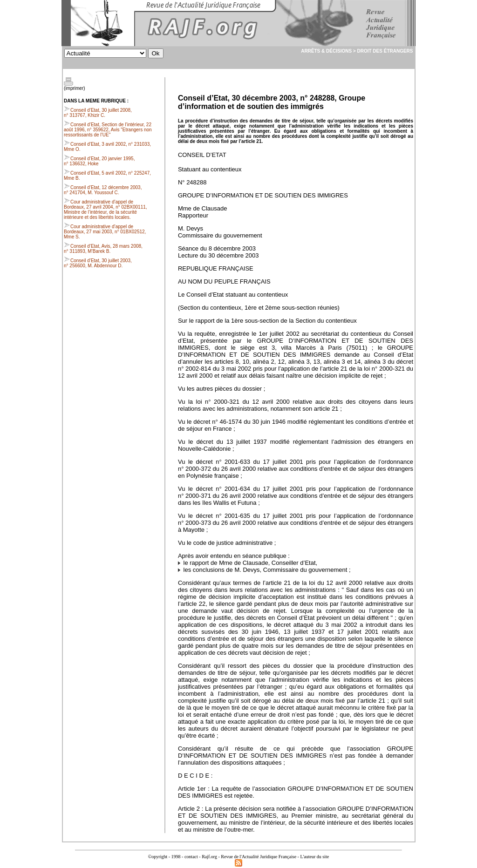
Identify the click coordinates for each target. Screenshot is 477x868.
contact (191, 857)
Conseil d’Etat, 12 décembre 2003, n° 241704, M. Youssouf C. (103, 190)
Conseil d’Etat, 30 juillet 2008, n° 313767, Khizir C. (98, 113)
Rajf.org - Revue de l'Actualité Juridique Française (249, 857)
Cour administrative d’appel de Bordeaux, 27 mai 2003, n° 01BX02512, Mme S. (105, 232)
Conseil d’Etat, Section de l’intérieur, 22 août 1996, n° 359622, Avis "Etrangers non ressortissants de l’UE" (108, 130)
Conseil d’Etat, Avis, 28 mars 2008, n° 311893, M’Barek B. (103, 249)
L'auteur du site (314, 857)
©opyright (158, 857)
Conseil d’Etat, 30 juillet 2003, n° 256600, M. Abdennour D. (98, 263)
